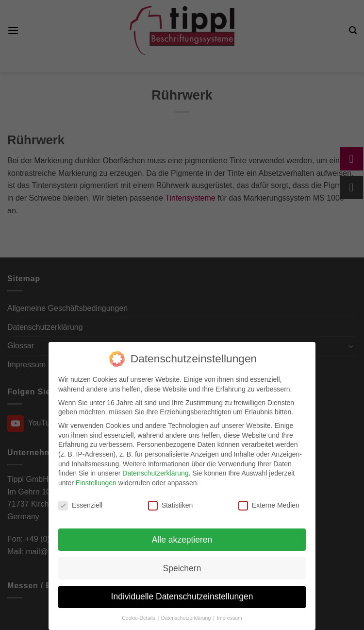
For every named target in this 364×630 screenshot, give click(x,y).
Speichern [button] (182, 568)
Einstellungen (96, 483)
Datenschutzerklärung (155, 473)
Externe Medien (269, 505)
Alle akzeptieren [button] (182, 540)
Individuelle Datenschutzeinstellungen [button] (182, 596)
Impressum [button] (230, 618)
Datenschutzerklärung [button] (187, 618)
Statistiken (171, 505)
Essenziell (80, 505)
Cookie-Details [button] (139, 618)
